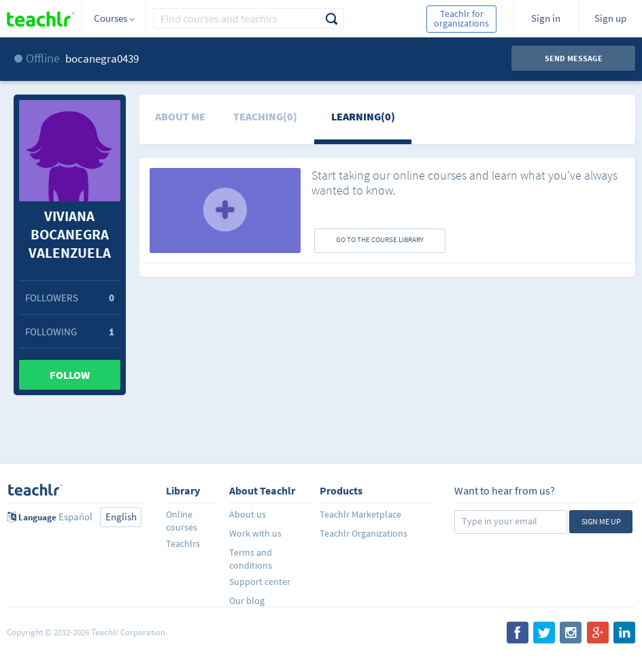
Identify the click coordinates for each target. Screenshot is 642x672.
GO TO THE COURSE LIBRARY (380, 239)
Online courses (182, 521)
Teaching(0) (265, 116)
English (121, 517)
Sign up (610, 18)
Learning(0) (363, 116)
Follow (70, 375)
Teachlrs (183, 543)
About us (248, 514)
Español (75, 517)
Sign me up (601, 521)
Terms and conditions (251, 559)
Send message (574, 58)
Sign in (546, 18)
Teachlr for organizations (461, 18)
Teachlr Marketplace (360, 514)
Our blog (247, 601)
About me (180, 116)
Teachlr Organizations (364, 533)
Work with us (255, 533)
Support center (260, 582)
